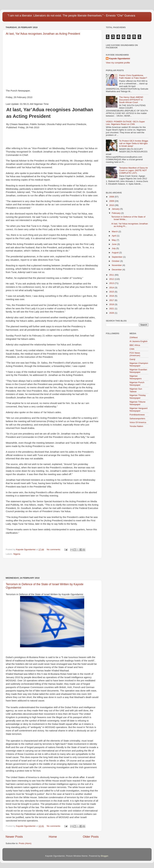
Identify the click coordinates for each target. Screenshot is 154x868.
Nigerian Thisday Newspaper (138, 397)
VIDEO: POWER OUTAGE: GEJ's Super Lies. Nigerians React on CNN (125, 123)
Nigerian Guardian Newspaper (138, 371)
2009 (112, 201)
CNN (132, 349)
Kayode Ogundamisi (120, 59)
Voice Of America (138, 422)
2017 (112, 300)
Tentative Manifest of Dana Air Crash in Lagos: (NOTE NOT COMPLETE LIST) (133, 170)
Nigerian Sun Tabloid (136, 390)
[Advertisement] (52, 568)
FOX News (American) (135, 354)
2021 (112, 309)
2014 (112, 288)
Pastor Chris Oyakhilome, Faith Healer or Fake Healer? (133, 77)
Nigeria (17, 554)
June (114, 244)
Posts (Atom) (25, 843)
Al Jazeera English (139, 341)
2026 (112, 313)
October (116, 261)
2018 (112, 304)
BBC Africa (135, 345)
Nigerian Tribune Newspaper (138, 403)
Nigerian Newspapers (136, 377)
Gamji (132, 359)
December (117, 270)
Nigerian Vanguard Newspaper (139, 410)
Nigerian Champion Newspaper (139, 364)
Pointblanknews (137, 415)
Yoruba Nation (136, 426)
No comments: (54, 549)
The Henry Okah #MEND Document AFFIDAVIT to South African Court (131, 100)
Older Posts (91, 837)
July (114, 248)
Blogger (105, 856)
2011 (112, 275)
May (114, 240)
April (114, 236)
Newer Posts (14, 837)
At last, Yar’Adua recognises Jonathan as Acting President (43, 34)
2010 (112, 205)
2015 (112, 292)
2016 (112, 296)
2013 (112, 283)
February (116, 213)
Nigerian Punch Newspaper (137, 384)
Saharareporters (137, 419)
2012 (112, 279)
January (116, 209)
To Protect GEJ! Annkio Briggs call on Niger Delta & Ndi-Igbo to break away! (134, 143)
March (115, 232)
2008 (112, 197)
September (117, 257)
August (116, 253)
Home (53, 837)
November (117, 265)
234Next (134, 337)
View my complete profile (118, 63)
